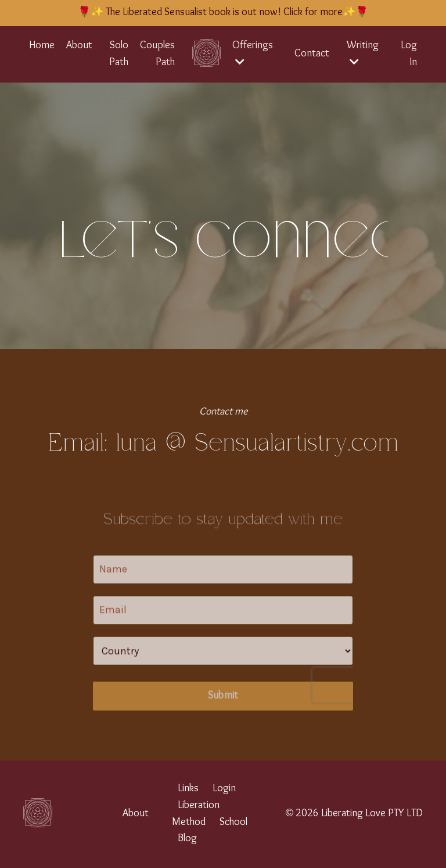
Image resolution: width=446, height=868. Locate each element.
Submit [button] (223, 711)
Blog (187, 839)
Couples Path (157, 54)
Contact (312, 54)
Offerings (253, 53)
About (79, 46)
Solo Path (119, 54)
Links (188, 789)
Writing (363, 53)
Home (42, 46)
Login (224, 789)
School (233, 822)
